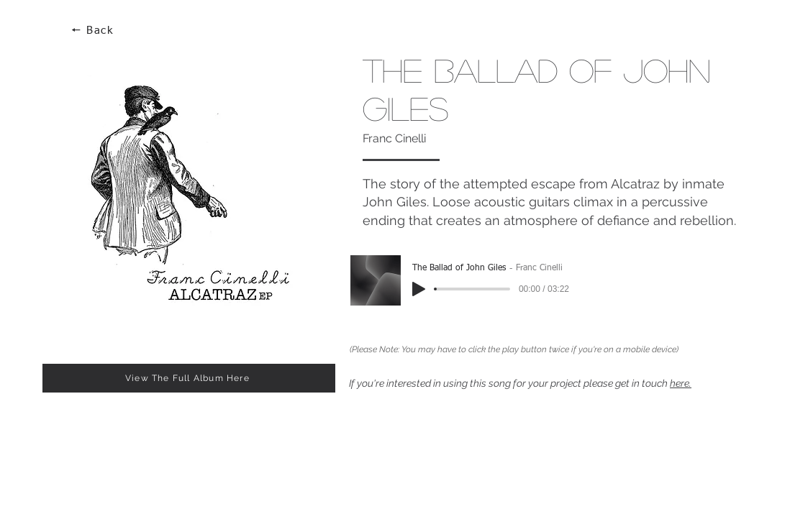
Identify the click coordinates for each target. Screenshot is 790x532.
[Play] (419, 289)
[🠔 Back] (94, 31)
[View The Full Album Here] (189, 378)
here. (681, 383)
